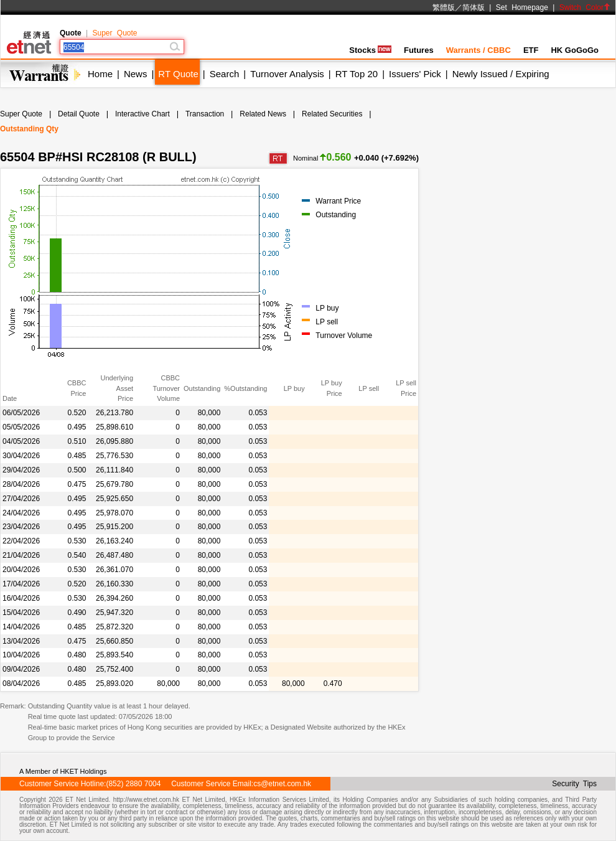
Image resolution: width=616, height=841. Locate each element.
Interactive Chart (142, 114)
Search (225, 74)
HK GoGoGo (575, 50)
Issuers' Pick (415, 74)
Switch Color (585, 7)
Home (100, 74)
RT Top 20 (357, 74)
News (136, 74)
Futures (419, 50)
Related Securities (332, 114)
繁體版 (444, 7)
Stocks (370, 50)
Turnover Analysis (287, 74)
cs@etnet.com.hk (282, 784)
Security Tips (574, 784)
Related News (263, 114)
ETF (531, 50)
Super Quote (114, 33)
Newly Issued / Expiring (501, 74)
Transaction (205, 114)
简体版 (474, 7)
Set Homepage (522, 7)
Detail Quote (79, 114)
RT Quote (178, 74)
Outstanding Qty (29, 129)
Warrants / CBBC (478, 50)
